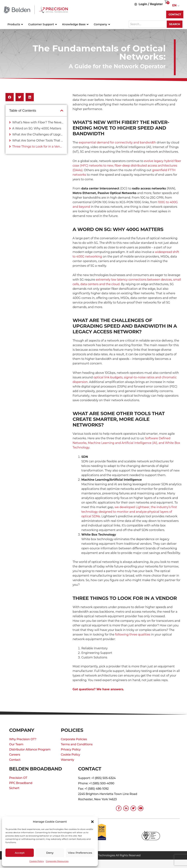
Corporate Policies (74, 739)
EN (174, 5)
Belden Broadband (36, 769)
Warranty (67, 760)
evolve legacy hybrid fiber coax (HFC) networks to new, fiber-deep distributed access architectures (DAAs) (127, 166)
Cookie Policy (37, 861)
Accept (20, 853)
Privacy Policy (71, 749)
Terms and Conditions (77, 744)
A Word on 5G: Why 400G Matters (37, 128)
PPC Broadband (21, 783)
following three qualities (133, 635)
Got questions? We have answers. (98, 689)
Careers (15, 755)
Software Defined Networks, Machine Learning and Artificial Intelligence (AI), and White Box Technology (126, 443)
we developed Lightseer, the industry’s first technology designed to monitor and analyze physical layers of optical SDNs (129, 512)
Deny (50, 853)
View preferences (80, 853)
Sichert (14, 788)
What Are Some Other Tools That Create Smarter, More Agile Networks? (38, 140)
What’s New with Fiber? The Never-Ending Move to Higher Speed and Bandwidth (38, 122)
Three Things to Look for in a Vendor (38, 147)
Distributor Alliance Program (30, 749)
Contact (15, 760)
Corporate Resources (57, 861)
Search (175, 24)
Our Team (16, 744)
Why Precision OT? (23, 739)
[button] (92, 822)
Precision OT (18, 778)
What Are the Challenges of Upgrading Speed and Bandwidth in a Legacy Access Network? (38, 134)
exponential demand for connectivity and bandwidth (117, 143)
